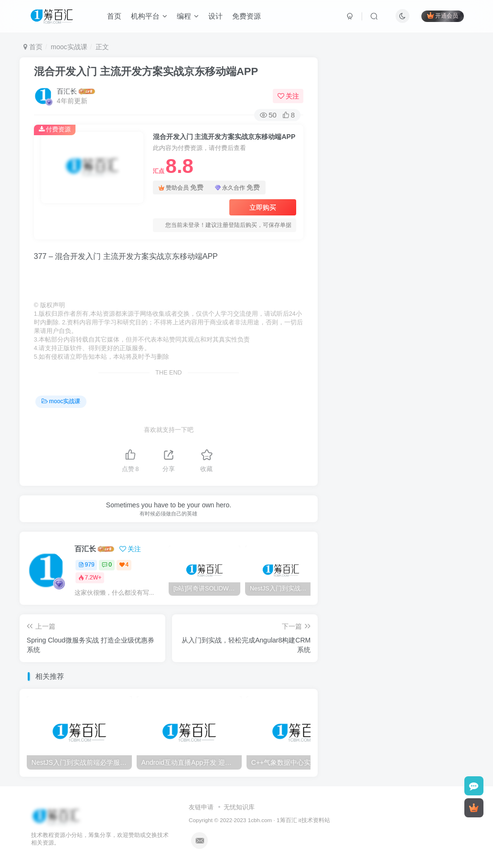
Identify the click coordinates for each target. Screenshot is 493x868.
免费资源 (246, 16)
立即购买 (263, 207)
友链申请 (201, 807)
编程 (188, 16)
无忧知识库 (239, 807)
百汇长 (67, 91)
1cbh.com (260, 820)
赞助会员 (181, 188)
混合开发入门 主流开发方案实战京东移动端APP (146, 71)
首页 (114, 16)
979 (86, 565)
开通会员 (443, 16)
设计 (215, 16)
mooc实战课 (69, 47)
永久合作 (237, 188)
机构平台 (149, 16)
